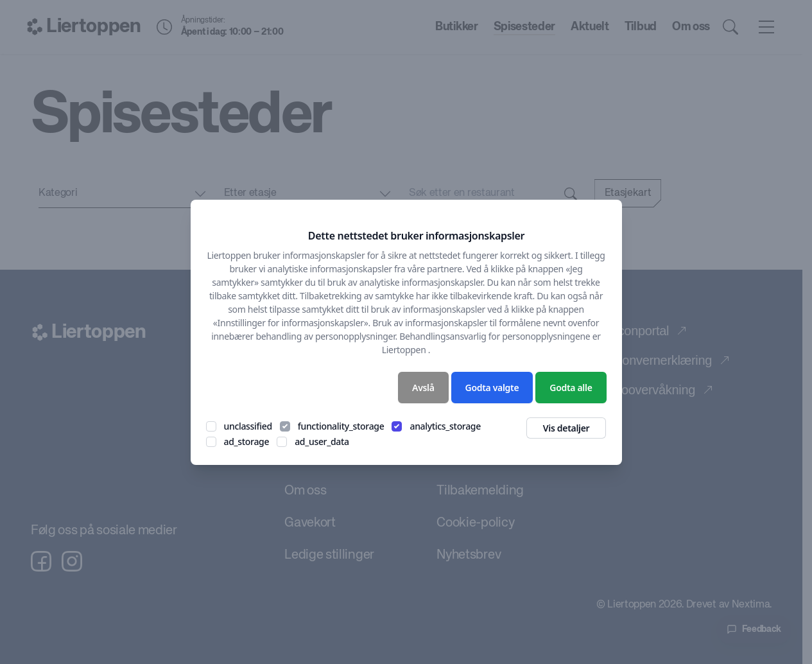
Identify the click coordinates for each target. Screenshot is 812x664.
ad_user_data (322, 441)
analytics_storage (445, 426)
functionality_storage (341, 426)
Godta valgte (492, 388)
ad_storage (247, 441)
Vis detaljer (566, 428)
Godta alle (571, 388)
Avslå (423, 388)
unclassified (248, 426)
